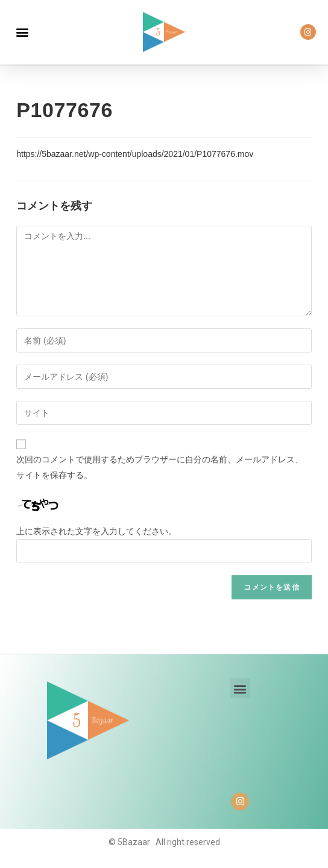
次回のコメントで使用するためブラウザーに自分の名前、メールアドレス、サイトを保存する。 (160, 467)
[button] (22, 32)
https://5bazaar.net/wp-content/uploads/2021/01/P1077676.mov (135, 154)
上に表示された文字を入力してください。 (96, 531)
